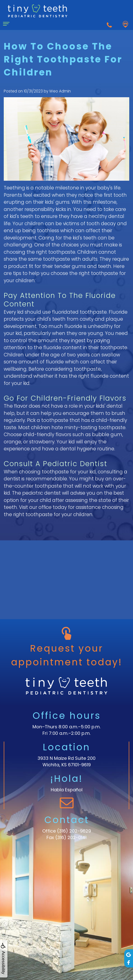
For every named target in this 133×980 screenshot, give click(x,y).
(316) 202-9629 (74, 831)
